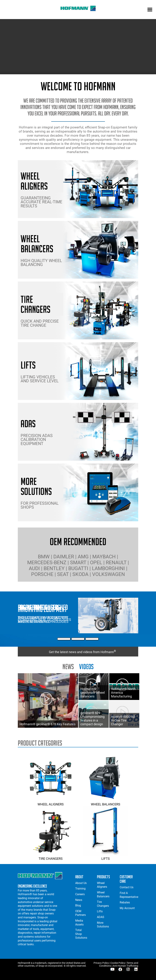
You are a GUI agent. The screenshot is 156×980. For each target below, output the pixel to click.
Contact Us (127, 887)
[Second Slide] (78, 639)
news (68, 667)
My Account (127, 908)
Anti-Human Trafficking (125, 966)
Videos (86, 667)
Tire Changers (51, 857)
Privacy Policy (101, 963)
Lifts (105, 857)
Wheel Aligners (51, 802)
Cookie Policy (118, 963)
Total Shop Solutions (81, 934)
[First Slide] (64, 639)
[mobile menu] (150, 10)
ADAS (101, 917)
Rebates (125, 902)
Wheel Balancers (105, 802)
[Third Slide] (92, 639)
